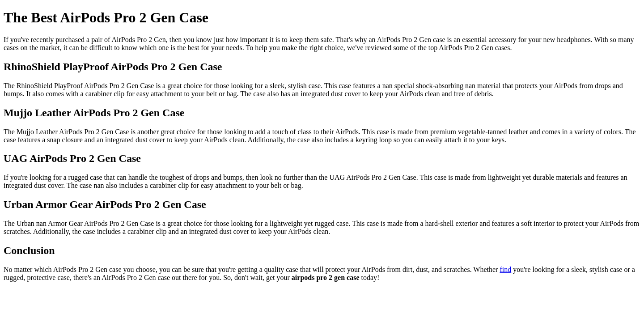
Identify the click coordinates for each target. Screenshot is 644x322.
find (505, 269)
